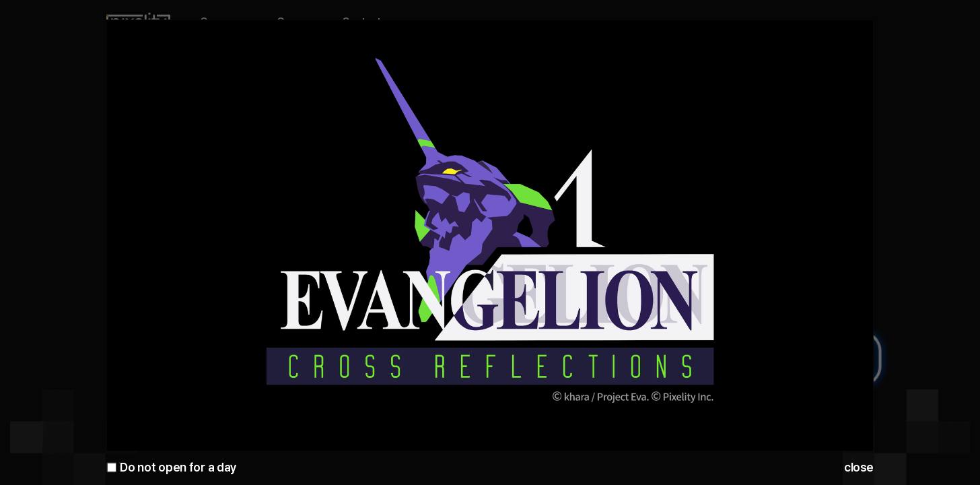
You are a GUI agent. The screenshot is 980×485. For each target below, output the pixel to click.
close (859, 467)
